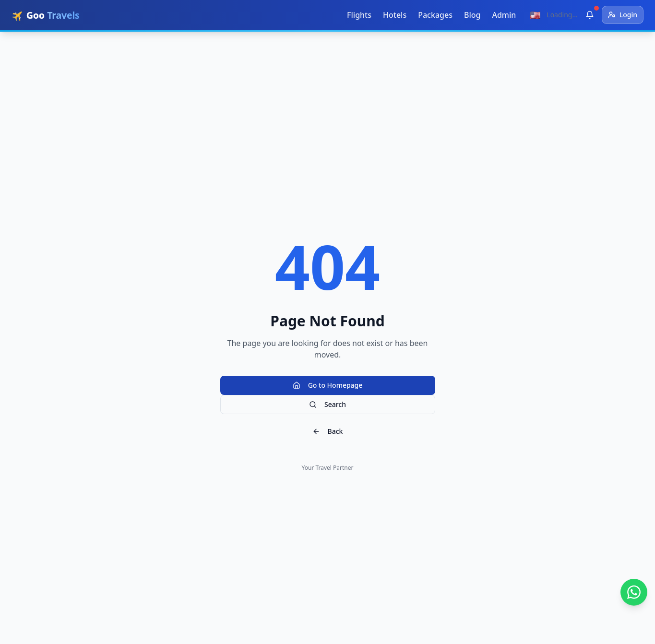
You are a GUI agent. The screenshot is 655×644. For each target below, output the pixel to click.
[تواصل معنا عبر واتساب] (634, 592)
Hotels (395, 15)
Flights (359, 15)
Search (327, 404)
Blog (472, 15)
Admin (504, 15)
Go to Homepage (328, 385)
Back (328, 431)
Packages (435, 15)
